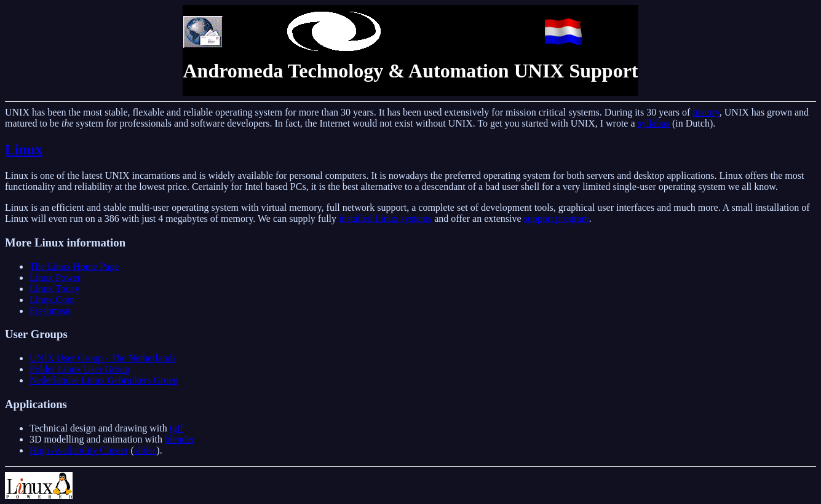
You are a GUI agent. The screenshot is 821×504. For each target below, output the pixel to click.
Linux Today (55, 289)
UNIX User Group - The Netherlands (103, 358)
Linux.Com (52, 300)
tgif (176, 428)
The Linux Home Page (74, 266)
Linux (24, 149)
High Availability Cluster (79, 450)
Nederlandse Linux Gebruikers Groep (104, 380)
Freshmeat (50, 311)
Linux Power (55, 278)
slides (145, 450)
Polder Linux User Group (80, 369)
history (706, 112)
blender (180, 439)
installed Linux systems (385, 219)
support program (557, 219)
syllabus (654, 123)
